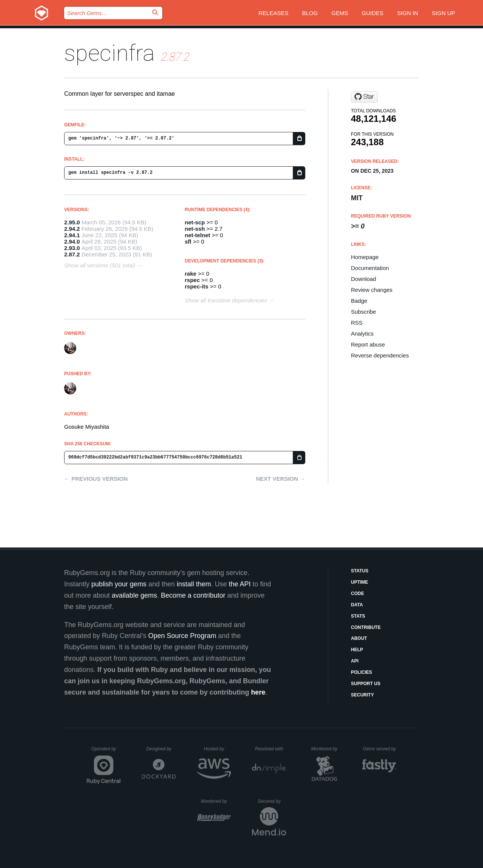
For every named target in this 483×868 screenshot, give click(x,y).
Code (358, 593)
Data (357, 605)
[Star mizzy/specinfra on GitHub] (364, 97)
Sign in (408, 13)
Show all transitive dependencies (226, 300)
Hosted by (217, 749)
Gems (340, 13)
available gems (134, 595)
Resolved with (271, 749)
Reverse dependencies (380, 355)
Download (364, 279)
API (355, 661)
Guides (373, 13)
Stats (358, 616)
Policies (361, 672)
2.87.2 (72, 254)
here (258, 692)
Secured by (272, 801)
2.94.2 (72, 229)
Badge (359, 301)
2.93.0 (72, 248)
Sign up (443, 13)
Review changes (372, 290)
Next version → (281, 479)
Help (357, 650)
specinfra (109, 53)
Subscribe (364, 312)
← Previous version (96, 479)
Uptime (359, 582)
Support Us (366, 684)
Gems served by (380, 749)
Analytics (362, 334)
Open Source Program (182, 636)
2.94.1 (72, 235)
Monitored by (326, 749)
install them (194, 584)
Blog (310, 13)
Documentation (370, 268)
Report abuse (368, 344)
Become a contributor (193, 595)
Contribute (366, 627)
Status (360, 571)
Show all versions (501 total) (100, 265)
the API (240, 584)
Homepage (365, 257)
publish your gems (119, 584)
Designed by (161, 749)
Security (362, 695)
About (359, 638)
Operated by (106, 751)
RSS (357, 323)
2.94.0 (72, 242)
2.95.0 (72, 222)
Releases (273, 13)
